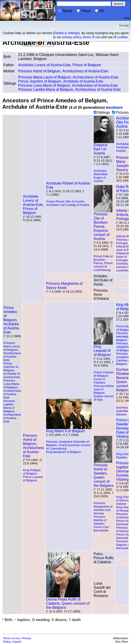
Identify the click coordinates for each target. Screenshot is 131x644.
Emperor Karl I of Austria (104, 148)
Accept (124, 25)
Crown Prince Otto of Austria (65, 201)
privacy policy (72, 37)
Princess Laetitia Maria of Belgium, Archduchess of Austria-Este (69, 90)
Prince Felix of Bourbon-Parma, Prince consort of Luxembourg (103, 263)
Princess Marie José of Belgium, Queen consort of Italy (104, 393)
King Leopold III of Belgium (103, 349)
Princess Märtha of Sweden (100, 520)
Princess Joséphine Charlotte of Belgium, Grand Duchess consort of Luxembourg (68, 445)
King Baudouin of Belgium (64, 452)
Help (127, 18)
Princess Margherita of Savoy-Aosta (64, 286)
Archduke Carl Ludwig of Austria (68, 205)
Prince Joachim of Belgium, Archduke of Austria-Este (61, 81)
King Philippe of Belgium (32, 472)
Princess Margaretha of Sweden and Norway (103, 508)
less (109, 107)
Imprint (17, 642)
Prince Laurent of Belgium (33, 479)
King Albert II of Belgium (69, 429)
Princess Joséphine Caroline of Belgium (123, 359)
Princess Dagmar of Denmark (123, 545)
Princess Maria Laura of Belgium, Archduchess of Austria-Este (68, 77)
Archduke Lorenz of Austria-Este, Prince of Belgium (60, 65)
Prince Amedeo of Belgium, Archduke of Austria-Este (12, 320)
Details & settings (66, 33)
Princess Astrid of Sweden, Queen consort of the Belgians (104, 474)
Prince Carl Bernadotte (101, 529)
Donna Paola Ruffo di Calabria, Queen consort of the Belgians (68, 602)
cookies (122, 37)
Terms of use (11, 638)
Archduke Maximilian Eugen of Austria (101, 176)
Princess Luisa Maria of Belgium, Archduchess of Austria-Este (68, 85)
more (118, 107)
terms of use (92, 37)
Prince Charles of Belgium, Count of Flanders (104, 377)
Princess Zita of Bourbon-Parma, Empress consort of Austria (103, 225)
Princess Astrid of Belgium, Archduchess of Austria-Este (63, 71)
